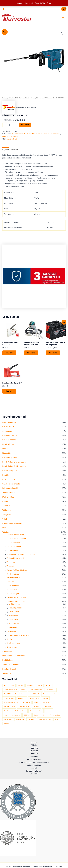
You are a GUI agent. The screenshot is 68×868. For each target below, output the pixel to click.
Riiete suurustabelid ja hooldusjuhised (34, 762)
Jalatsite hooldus (34, 765)
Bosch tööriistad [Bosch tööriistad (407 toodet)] (34, 696)
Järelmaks (34, 751)
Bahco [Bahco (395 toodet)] (40, 687)
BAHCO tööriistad (9, 481)
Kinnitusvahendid (9, 671)
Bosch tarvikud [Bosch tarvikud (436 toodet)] (20, 696)
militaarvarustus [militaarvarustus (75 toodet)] (24, 708)
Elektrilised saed (15, 606)
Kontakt (34, 742)
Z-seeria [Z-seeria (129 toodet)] (7, 725)
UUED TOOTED (8, 429)
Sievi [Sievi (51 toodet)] (44, 717)
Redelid (9, 641)
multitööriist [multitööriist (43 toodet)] (47, 708)
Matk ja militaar (8, 499)
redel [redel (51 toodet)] (6, 717)
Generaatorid (7, 433)
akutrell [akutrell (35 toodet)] (21, 687)
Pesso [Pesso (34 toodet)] (32, 713)
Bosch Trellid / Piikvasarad (33, 135)
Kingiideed (6, 477)
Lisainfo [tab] (15, 151)
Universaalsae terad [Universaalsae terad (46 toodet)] (45, 721)
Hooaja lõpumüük (9, 424)
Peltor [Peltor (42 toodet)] (24, 713)
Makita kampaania (10, 459)
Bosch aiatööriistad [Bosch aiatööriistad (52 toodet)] (36, 692)
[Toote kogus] (9, 126)
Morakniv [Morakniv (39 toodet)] (36, 708)
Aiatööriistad (7, 653)
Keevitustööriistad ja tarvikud (18, 637)
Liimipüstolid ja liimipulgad (17, 599)
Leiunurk (6, 451)
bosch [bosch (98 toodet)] (23, 692)
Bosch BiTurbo (8, 446)
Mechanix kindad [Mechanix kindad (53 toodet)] (9, 708)
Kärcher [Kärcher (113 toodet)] (45, 700)
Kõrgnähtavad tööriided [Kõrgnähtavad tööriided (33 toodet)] (11, 704)
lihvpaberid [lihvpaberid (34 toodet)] (26, 704)
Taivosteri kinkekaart (34, 771)
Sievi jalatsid (7, 516)
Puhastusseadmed (10, 437)
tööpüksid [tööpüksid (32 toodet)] (31, 721)
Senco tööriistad (13, 588)
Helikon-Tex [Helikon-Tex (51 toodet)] (22, 700)
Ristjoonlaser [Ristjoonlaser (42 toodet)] (16, 717)
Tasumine (34, 748)
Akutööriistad (12, 591)
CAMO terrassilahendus (11, 486)
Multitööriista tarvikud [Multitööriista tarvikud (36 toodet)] (11, 713)
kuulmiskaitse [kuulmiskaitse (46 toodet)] (34, 700)
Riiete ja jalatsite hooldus (12, 525)
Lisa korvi (25, 126)
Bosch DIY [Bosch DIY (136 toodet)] (7, 696)
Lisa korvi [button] (9, 354)
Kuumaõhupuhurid (14, 548)
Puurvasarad (14, 625)
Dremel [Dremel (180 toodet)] (56, 696)
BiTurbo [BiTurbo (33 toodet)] (49, 687)
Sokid (5, 521)
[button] (3, 9)
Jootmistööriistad (13, 544)
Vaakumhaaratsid (13, 552)
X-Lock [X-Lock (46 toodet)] (57, 721)
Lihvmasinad (14, 614)
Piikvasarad (13, 621)
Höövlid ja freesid (16, 610)
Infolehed (34, 757)
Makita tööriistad (13, 580)
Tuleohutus (7, 675)
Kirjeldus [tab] (6, 151)
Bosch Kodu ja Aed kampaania (14, 468)
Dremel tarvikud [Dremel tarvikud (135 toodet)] (9, 700)
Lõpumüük (6, 455)
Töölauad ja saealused (15, 560)
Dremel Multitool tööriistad (17, 572)
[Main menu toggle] (63, 18)
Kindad (5, 503)
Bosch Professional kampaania (14, 464)
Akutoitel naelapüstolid (15, 537)
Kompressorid (12, 649)
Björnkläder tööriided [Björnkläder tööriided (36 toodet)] (11, 692)
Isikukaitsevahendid (10, 490)
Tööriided (6, 508)
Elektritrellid (13, 629)
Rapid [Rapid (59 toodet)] (56, 713)
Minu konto (34, 774)
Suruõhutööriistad (13, 645)
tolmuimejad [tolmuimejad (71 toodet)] (8, 721)
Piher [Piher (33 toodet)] (40, 713)
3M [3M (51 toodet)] (5, 687)
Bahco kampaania (9, 442)
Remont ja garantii (34, 759)
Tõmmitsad (11, 564)
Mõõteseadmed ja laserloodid (14, 658)
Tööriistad (6, 534)
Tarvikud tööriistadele (11, 666)
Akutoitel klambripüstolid (16, 541)
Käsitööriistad (8, 662)
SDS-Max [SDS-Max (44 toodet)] (27, 717)
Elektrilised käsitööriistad (16, 603)
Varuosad (10, 568)
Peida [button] (49, 3)
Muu (4, 530)
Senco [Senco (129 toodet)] (36, 717)
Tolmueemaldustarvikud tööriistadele (21, 556)
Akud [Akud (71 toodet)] (12, 687)
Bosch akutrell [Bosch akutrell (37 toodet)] (51, 692)
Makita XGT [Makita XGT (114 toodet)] (46, 704)
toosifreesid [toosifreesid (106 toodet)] (20, 721)
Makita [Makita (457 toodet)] (36, 704)
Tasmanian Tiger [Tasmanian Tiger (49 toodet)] (55, 717)
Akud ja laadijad (13, 595)
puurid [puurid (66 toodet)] (48, 713)
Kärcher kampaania (10, 473)
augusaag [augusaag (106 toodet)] (30, 687)
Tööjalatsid (7, 512)
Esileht (5, 99)
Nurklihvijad (13, 618)
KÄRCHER (10, 584)
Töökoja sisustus (9, 494)
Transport (34, 754)
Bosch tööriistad (13, 576)
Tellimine (34, 745)
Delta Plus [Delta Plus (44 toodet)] (46, 696)
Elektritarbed (11, 633)
